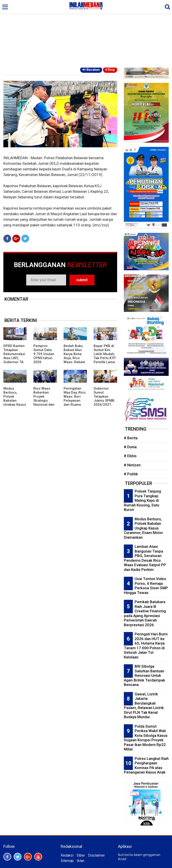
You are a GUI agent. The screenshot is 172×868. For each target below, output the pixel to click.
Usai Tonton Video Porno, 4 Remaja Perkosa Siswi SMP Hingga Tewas (146, 586)
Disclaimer (96, 855)
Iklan (81, 861)
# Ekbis (130, 456)
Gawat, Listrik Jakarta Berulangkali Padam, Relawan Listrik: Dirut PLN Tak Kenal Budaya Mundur (144, 706)
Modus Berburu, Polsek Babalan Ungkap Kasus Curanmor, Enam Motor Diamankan (15, 403)
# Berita (131, 438)
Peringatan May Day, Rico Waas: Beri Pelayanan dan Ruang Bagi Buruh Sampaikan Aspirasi (75, 403)
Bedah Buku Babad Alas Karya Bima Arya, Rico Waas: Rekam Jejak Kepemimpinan (74, 360)
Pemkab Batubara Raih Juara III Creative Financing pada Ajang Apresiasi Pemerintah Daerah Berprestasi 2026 (145, 613)
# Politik (131, 474)
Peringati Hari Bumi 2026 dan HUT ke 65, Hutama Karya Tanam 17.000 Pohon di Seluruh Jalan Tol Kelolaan (146, 646)
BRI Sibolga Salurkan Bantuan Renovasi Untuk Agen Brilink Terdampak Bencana (144, 675)
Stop (110, 70)
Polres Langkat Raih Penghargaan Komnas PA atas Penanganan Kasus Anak (146, 765)
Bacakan (91, 70)
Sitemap (67, 861)
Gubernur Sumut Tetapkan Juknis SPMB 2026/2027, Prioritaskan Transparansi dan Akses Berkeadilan (104, 405)
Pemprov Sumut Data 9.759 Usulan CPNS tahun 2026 (44, 354)
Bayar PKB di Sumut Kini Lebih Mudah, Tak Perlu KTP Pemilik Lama (105, 354)
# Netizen (132, 465)
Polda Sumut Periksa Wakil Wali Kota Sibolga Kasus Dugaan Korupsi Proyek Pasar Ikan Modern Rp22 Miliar (146, 738)
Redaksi (67, 855)
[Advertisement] (86, 34)
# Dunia (130, 447)
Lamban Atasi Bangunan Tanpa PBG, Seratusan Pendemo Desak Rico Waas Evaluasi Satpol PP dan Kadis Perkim (145, 558)
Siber (81, 855)
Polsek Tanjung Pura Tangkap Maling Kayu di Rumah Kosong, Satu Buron (142, 500)
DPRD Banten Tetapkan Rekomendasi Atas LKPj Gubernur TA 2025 (14, 356)
